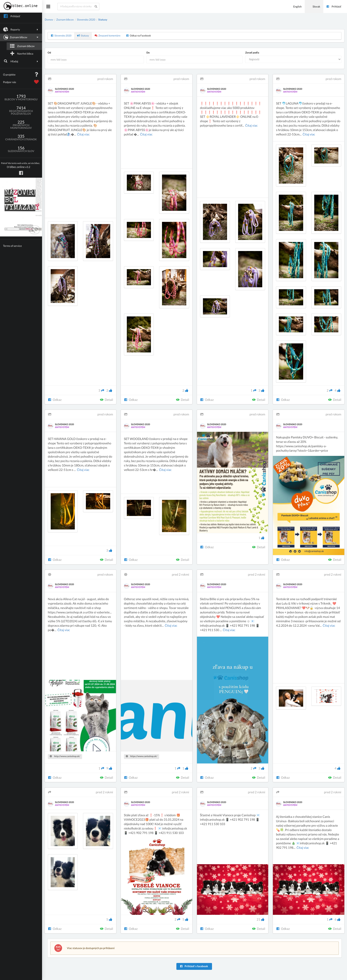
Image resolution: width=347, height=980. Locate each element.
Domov (49, 20)
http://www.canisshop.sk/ (65, 756)
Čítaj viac (83, 134)
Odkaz (55, 400)
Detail (106, 400)
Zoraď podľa (252, 53)
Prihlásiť (334, 7)
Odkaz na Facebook (138, 36)
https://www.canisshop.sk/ (141, 756)
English (295, 7)
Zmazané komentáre (107, 36)
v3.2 (21, 165)
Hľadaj (21, 61)
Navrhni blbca (21, 53)
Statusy (103, 20)
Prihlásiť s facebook (194, 966)
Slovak (314, 7)
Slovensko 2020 (86, 20)
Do (148, 53)
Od (49, 53)
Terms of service (13, 246)
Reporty (21, 29)
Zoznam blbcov (21, 37)
